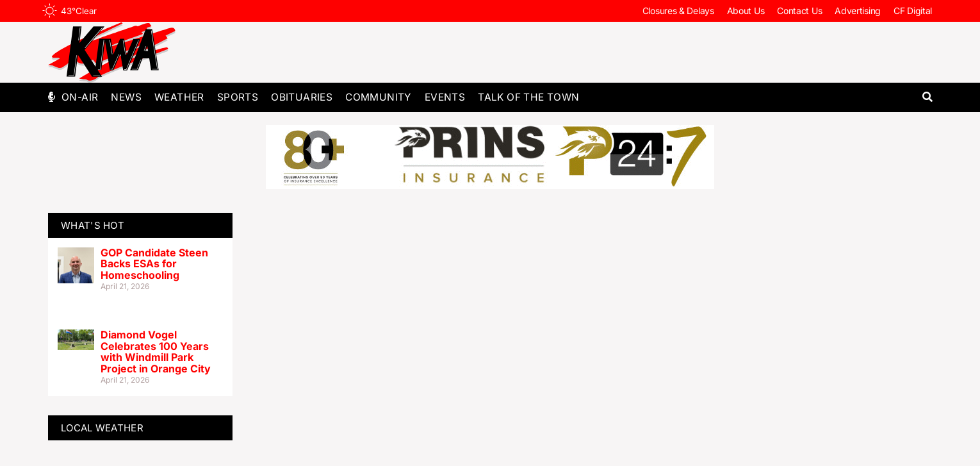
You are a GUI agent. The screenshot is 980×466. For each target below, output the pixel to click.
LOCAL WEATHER (102, 428)
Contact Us (799, 11)
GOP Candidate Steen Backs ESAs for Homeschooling (154, 264)
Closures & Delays (678, 11)
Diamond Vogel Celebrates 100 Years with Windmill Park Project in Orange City (156, 352)
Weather (179, 97)
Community (379, 97)
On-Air (80, 97)
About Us (746, 11)
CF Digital (913, 11)
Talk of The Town (528, 97)
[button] (927, 97)
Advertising (858, 11)
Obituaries (302, 97)
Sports (238, 97)
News (126, 97)
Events (445, 97)
